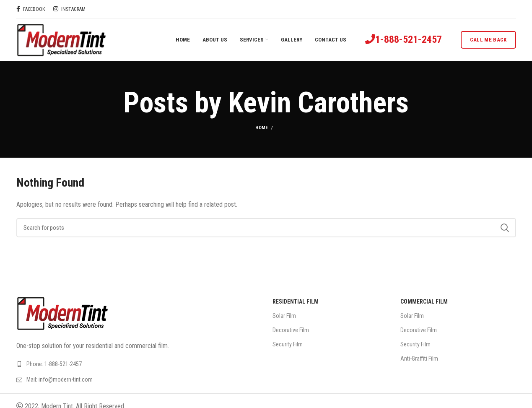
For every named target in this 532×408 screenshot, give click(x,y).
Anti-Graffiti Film (419, 359)
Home (262, 128)
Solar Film (284, 316)
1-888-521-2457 (409, 39)
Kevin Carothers (318, 103)
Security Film (288, 344)
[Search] (266, 228)
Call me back (488, 40)
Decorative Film (291, 330)
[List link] (138, 364)
